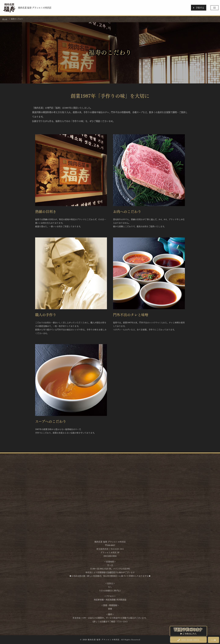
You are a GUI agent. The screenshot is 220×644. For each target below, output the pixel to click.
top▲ (214, 640)
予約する (199, 8)
